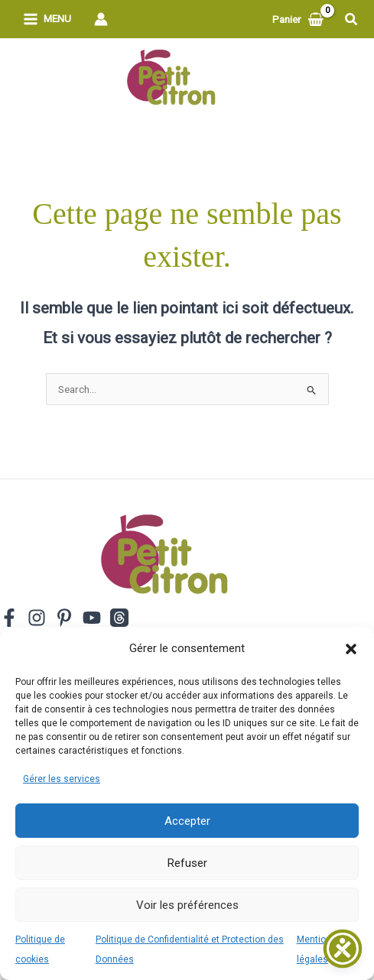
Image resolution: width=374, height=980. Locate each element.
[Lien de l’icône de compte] (101, 19)
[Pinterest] (64, 618)
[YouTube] (92, 618)
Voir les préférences (187, 905)
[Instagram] (37, 618)
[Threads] (119, 618)
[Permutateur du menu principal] (47, 19)
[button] (351, 649)
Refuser (187, 863)
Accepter (187, 821)
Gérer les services (62, 779)
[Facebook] (9, 618)
